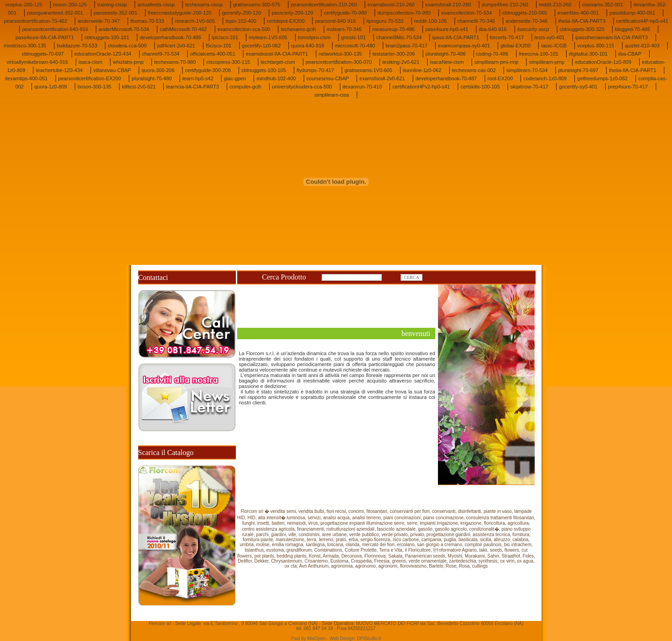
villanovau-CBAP (112, 70)
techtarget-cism (278, 62)
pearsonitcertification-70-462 (35, 21)
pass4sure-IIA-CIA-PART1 (45, 37)
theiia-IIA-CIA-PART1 (633, 70)
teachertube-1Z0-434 (59, 70)
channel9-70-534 (161, 54)
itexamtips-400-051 (26, 78)
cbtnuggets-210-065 (525, 13)
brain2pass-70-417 (406, 46)
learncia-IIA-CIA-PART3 (193, 87)
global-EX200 (516, 46)
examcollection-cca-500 (244, 29)
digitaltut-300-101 (588, 54)
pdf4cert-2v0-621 (176, 46)
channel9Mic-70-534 (399, 37)
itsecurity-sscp (533, 29)
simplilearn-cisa (332, 95)
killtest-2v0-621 (139, 87)
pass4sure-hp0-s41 (447, 29)
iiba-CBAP (630, 54)
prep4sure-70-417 (628, 87)
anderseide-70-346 (526, 21)
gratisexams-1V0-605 (368, 70)
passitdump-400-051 (632, 13)
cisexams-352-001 (603, 5)
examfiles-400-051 (578, 13)
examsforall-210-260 (448, 5)
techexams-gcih (298, 29)
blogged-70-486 (633, 29)
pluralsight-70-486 (446, 54)
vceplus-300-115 (596, 46)
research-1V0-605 (195, 21)
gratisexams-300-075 (257, 5)
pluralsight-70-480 (151, 78)
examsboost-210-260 (391, 5)
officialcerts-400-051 (213, 54)
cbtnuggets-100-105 (264, 70)
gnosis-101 (354, 37)
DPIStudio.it (369, 638)
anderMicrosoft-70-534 (124, 29)
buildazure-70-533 (77, 46)
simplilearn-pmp (547, 62)
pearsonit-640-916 (336, 21)
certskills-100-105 (480, 87)
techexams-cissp (204, 5)
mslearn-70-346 (344, 29)
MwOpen (317, 638)
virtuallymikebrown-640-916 (38, 62)
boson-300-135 (94, 87)
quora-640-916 (308, 46)
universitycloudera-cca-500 (302, 87)
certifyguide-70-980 (345, 13)
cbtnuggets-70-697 (43, 54)
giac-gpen (235, 78)
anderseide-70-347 (99, 21)
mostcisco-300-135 (25, 46)
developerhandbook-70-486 (170, 37)
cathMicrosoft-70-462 (183, 29)
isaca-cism (90, 62)
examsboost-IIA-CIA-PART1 (277, 54)
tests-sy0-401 (549, 37)
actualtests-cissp (156, 5)
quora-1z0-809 (51, 87)
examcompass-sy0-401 (464, 46)
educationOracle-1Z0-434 (103, 54)
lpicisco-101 (225, 37)
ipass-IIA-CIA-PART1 (456, 37)
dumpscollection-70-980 (404, 13)
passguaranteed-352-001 (55, 13)
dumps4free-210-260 (505, 5)
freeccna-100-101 (538, 54)
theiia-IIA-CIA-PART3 (582, 21)
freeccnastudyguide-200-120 (180, 13)
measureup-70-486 (393, 29)
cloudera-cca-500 (127, 46)
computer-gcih (245, 87)
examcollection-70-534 (466, 13)
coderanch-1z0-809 (545, 78)
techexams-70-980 (175, 62)
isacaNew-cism (447, 62)
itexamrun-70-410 (362, 87)
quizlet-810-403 (642, 46)
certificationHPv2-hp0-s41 (421, 87)
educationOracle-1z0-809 (603, 62)
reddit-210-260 (555, 5)
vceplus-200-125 (23, 5)
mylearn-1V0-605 (268, 37)
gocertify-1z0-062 (261, 46)
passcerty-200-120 (292, 13)
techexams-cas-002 (474, 70)
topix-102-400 (241, 21)
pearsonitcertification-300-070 (339, 62)
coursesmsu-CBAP (328, 78)
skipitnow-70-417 (529, 87)
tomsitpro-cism (314, 37)
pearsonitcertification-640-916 (55, 29)
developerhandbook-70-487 (446, 78)
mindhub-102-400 (276, 78)
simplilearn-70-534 (527, 70)
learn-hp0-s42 (198, 78)
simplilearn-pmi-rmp (497, 62)
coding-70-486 (492, 54)
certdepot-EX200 (286, 21)
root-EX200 (500, 78)
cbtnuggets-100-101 (107, 37)
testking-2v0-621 (401, 62)
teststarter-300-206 (393, 54)
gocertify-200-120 (242, 13)
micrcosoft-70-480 (355, 46)
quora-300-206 (158, 70)
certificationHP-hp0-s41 (642, 21)
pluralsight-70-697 (578, 70)
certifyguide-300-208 (208, 70)
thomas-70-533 (147, 21)
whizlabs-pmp (128, 62)
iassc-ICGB (554, 46)
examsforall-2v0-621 (382, 78)
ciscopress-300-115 (228, 62)
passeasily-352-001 (115, 13)
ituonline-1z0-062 (422, 70)
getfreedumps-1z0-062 (602, 78)
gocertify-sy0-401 (578, 87)
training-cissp (112, 5)
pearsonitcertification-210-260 (324, 5)
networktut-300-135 (340, 54)
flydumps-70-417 (315, 70)
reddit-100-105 (431, 21)
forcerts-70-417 (507, 37)
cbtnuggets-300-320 (582, 29)
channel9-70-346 (476, 21)
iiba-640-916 (492, 29)
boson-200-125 (70, 5)
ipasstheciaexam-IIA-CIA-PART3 (612, 37)
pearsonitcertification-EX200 (90, 78)
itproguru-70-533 (385, 21)
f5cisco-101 (219, 46)
